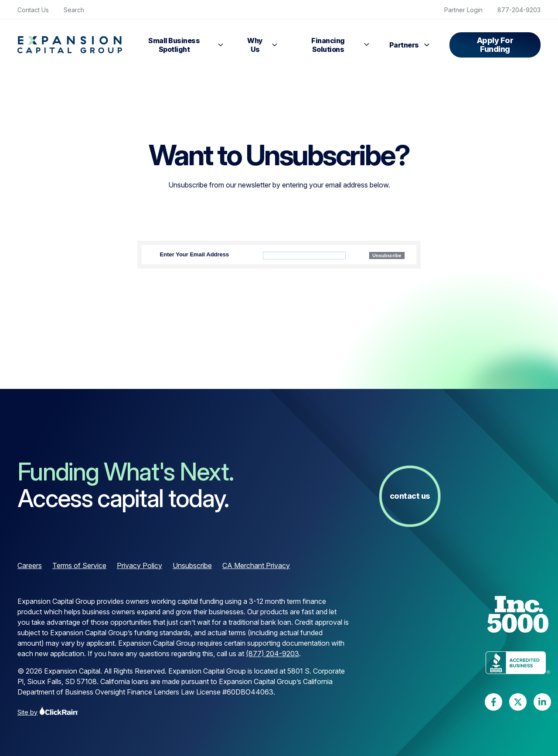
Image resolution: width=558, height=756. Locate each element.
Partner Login (463, 10)
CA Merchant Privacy (256, 565)
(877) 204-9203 (272, 654)
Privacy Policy (139, 565)
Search (74, 10)
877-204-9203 (519, 10)
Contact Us (33, 10)
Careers (30, 565)
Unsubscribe (192, 565)
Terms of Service (79, 565)
